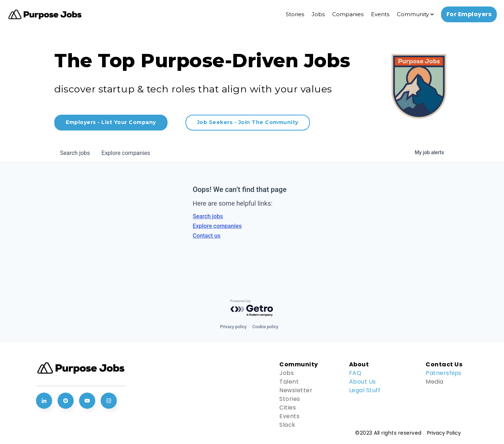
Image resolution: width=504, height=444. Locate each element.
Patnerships (444, 373)
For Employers (469, 14)
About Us (363, 382)
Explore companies (217, 226)
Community (413, 14)
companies (126, 153)
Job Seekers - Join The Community (248, 122)
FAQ (355, 373)
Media (435, 382)
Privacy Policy (444, 433)
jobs (75, 153)
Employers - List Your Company (111, 122)
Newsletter (296, 390)
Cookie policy (265, 327)
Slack (287, 425)
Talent (289, 382)
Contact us (207, 236)
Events (380, 14)
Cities (288, 408)
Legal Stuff (365, 390)
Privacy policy (233, 327)
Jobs (318, 14)
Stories (295, 14)
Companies (348, 14)
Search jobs (208, 216)
